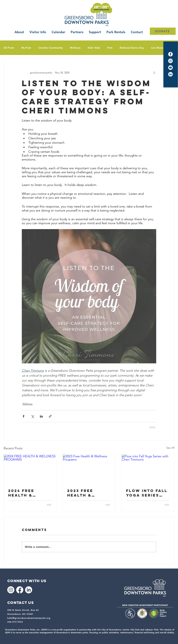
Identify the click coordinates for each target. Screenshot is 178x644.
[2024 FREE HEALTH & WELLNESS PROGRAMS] (30, 469)
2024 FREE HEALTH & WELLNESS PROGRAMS (22, 493)
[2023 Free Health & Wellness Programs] (89, 469)
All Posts (9, 48)
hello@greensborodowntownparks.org (29, 618)
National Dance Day (132, 48)
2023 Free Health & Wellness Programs (81, 493)
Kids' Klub (94, 48)
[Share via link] (50, 416)
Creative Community (50, 48)
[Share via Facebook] (24, 416)
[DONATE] (163, 31)
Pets (110, 48)
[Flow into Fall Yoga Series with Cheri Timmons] (148, 469)
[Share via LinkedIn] (41, 416)
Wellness (75, 48)
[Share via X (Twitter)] (32, 416)
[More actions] (154, 73)
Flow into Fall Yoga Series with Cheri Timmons (147, 493)
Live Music (157, 48)
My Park (26, 48)
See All (170, 448)
